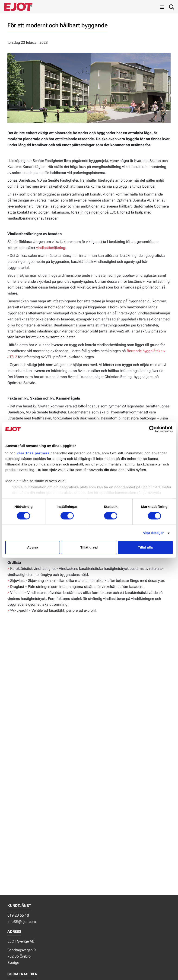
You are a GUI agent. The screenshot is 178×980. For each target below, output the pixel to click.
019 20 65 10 (18, 915)
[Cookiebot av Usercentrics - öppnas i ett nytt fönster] (152, 429)
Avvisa (33, 547)
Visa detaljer (153, 533)
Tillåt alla (145, 547)
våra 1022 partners (33, 453)
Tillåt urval (89, 547)
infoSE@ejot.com (22, 922)
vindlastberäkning (51, 248)
